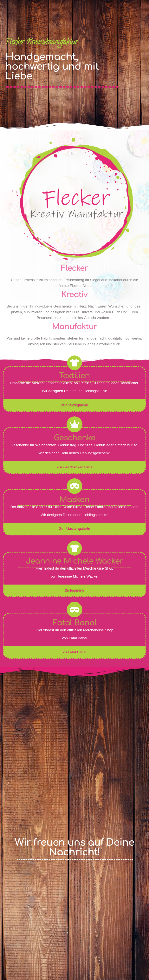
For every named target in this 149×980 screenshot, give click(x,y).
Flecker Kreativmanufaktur (41, 43)
